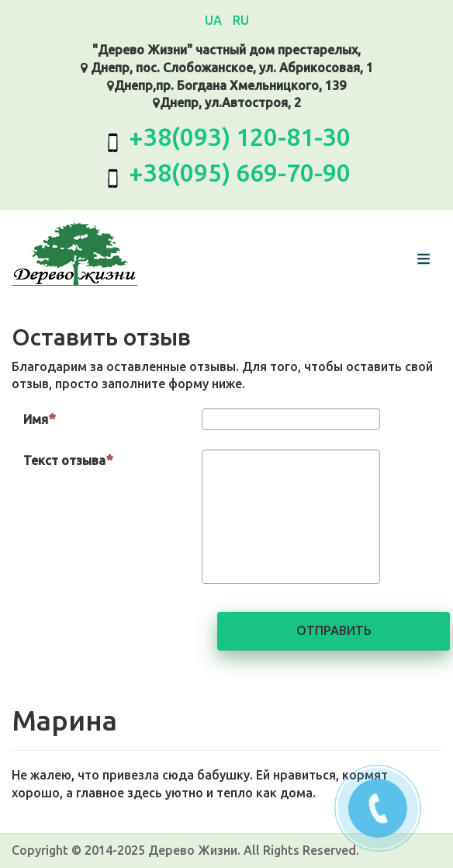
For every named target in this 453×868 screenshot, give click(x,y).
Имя (40, 418)
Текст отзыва (68, 460)
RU (241, 20)
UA (215, 20)
